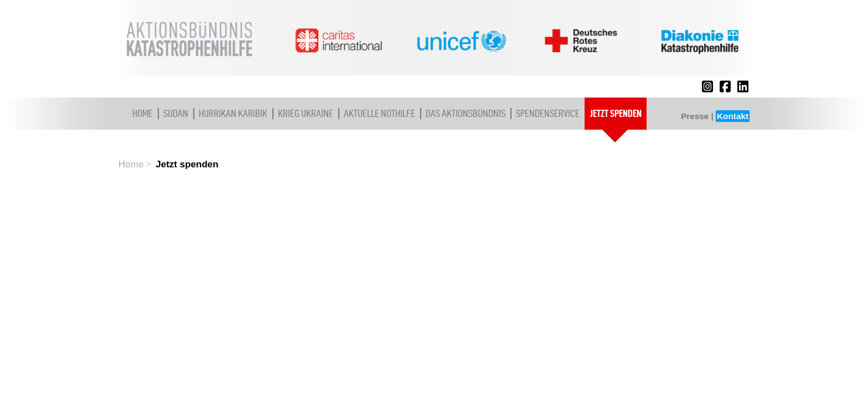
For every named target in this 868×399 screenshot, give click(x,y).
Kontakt (733, 116)
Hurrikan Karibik (233, 113)
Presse (695, 116)
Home (143, 113)
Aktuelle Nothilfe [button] (379, 113)
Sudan (176, 113)
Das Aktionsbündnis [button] (466, 113)
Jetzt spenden (616, 113)
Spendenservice (548, 113)
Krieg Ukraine (306, 113)
